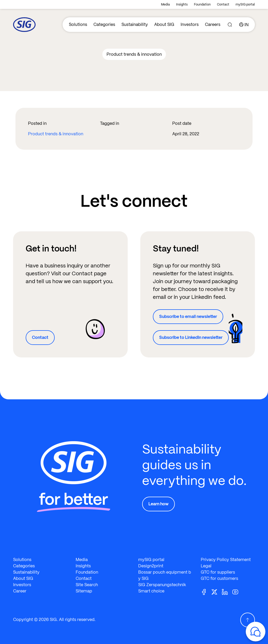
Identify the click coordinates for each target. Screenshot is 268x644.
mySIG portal (245, 4)
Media (165, 4)
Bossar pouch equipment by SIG (165, 575)
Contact (223, 4)
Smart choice (151, 591)
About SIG (164, 24)
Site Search (87, 585)
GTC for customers (219, 578)
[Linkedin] (227, 592)
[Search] (230, 25)
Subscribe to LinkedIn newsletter (191, 337)
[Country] (244, 25)
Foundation (202, 4)
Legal (206, 566)
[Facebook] (206, 592)
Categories (104, 24)
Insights (182, 4)
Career (20, 591)
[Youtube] (237, 592)
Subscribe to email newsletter (188, 317)
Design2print (151, 566)
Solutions (78, 24)
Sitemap (84, 591)
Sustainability (135, 24)
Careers (213, 24)
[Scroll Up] (248, 620)
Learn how (158, 504)
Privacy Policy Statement (226, 560)
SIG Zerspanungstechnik (162, 585)
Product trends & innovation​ (56, 134)
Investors (190, 24)
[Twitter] (216, 592)
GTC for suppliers (218, 572)
